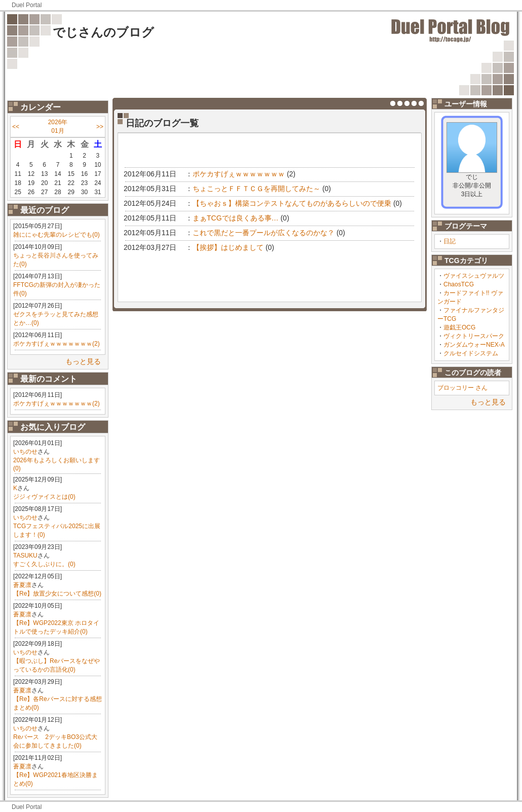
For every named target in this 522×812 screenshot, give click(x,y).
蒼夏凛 (22, 585)
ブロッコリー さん (462, 388)
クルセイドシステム (471, 353)
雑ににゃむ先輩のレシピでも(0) (57, 235)
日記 (450, 241)
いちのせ (25, 452)
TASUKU (25, 556)
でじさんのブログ (103, 32)
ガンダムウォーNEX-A (474, 345)
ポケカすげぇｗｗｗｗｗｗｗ (239, 174)
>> (100, 127)
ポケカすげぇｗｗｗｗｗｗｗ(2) (57, 344)
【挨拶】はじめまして (228, 247)
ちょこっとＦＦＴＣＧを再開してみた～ (256, 189)
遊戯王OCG (459, 327)
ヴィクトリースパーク (474, 336)
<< (16, 127)
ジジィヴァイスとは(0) (44, 497)
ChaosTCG (459, 284)
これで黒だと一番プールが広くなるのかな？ (264, 233)
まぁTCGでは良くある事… (236, 218)
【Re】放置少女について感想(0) (57, 594)
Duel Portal (27, 5)
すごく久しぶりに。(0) (44, 564)
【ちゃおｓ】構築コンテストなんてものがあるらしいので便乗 (292, 203)
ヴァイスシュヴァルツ (474, 276)
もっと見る (83, 361)
